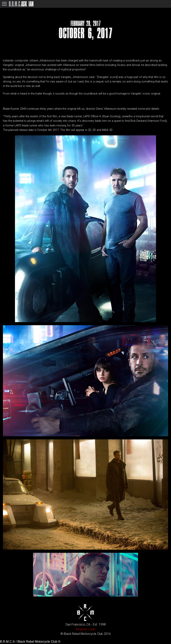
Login (92, 629)
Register (81, 629)
